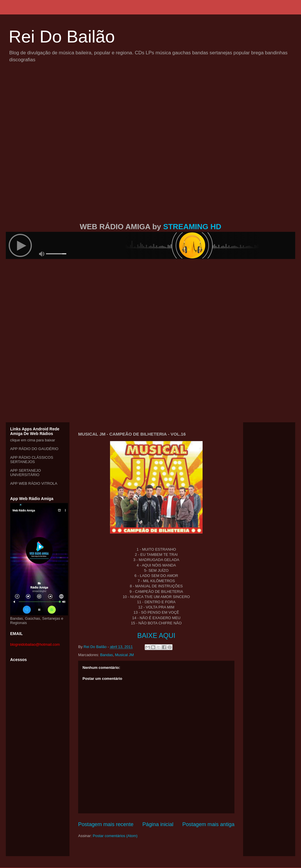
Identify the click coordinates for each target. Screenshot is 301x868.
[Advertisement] (70, 149)
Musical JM (124, 655)
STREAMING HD (192, 227)
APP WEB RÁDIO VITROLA (34, 483)
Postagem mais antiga (208, 824)
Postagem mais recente (106, 824)
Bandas (107, 655)
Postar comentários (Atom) (115, 836)
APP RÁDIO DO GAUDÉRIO (34, 449)
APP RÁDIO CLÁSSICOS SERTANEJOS (32, 460)
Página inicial (158, 824)
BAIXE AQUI (156, 636)
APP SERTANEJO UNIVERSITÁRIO (25, 473)
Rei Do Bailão (62, 37)
